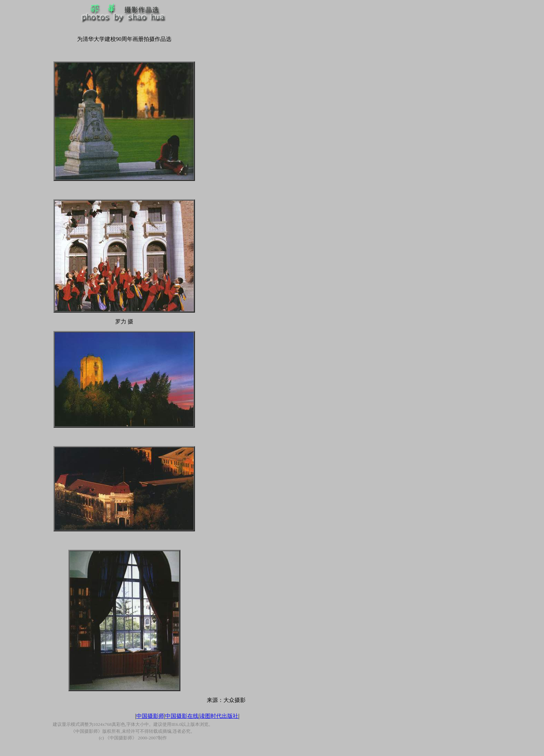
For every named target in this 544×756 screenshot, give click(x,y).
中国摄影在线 (182, 716)
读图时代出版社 (219, 716)
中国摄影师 (150, 716)
